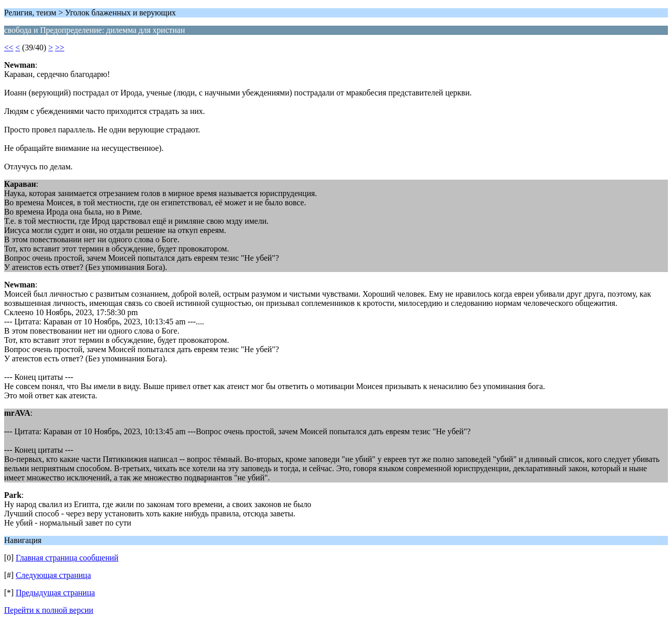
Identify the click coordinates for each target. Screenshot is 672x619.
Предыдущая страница (55, 593)
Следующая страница (54, 575)
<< (9, 47)
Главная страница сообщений (67, 558)
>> (60, 47)
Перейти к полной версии (49, 610)
